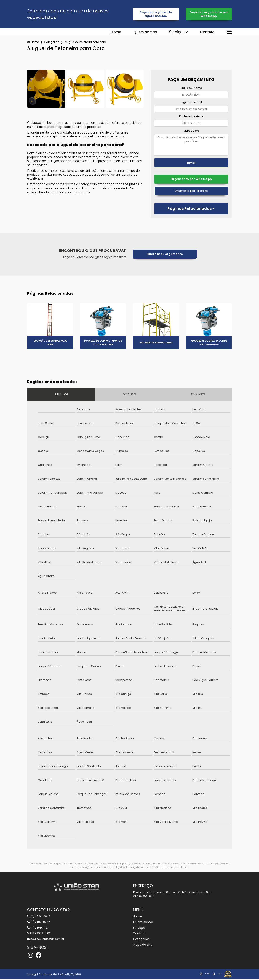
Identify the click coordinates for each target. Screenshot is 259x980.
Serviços (177, 32)
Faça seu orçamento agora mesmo (156, 14)
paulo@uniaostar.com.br (46, 940)
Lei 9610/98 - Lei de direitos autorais (167, 868)
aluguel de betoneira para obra (85, 42)
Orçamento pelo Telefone (191, 192)
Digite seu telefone (191, 117)
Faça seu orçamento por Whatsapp (209, 14)
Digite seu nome (191, 88)
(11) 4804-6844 (39, 917)
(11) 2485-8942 (38, 923)
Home (116, 33)
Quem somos (145, 33)
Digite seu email (191, 103)
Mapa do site (143, 946)
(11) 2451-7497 (38, 929)
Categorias (52, 42)
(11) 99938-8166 (39, 934)
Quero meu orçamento (165, 255)
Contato (207, 33)
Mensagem (191, 131)
